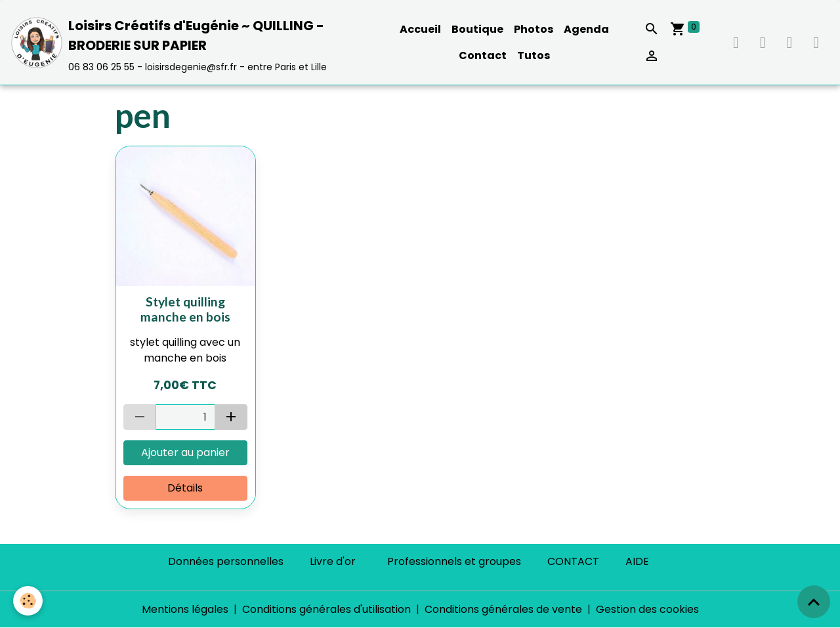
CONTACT (573, 561)
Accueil (420, 29)
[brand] (193, 42)
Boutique (477, 29)
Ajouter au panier (185, 452)
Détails (185, 488)
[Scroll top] (814, 602)
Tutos (534, 55)
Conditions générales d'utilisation (326, 609)
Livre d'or (333, 561)
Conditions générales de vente (503, 609)
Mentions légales (185, 609)
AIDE (637, 561)
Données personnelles (226, 561)
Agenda (586, 29)
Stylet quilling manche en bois (185, 309)
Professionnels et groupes (454, 561)
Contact (483, 55)
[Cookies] (28, 601)
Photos (534, 29)
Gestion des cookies (647, 609)
